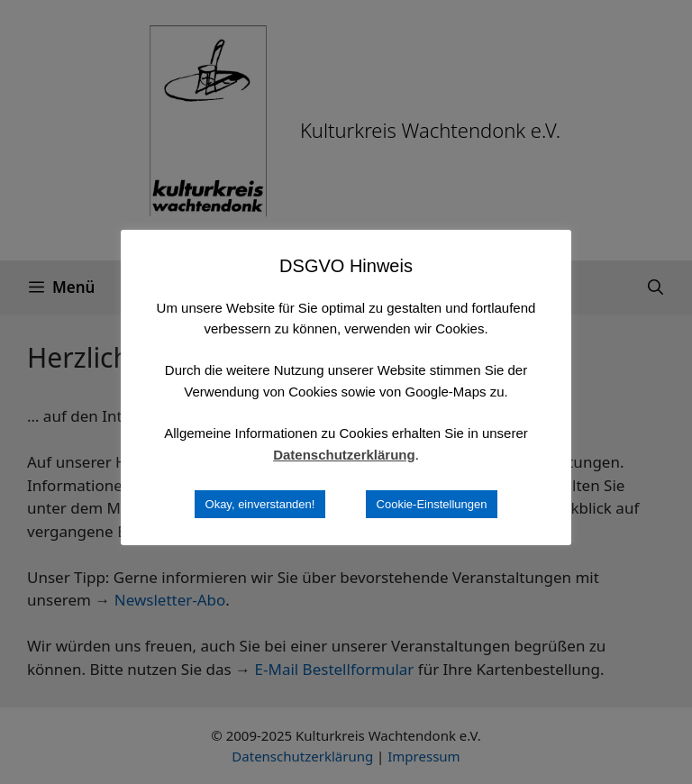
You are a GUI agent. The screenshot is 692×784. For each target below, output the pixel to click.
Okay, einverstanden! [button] (260, 504)
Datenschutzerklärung (344, 455)
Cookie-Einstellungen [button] (432, 504)
